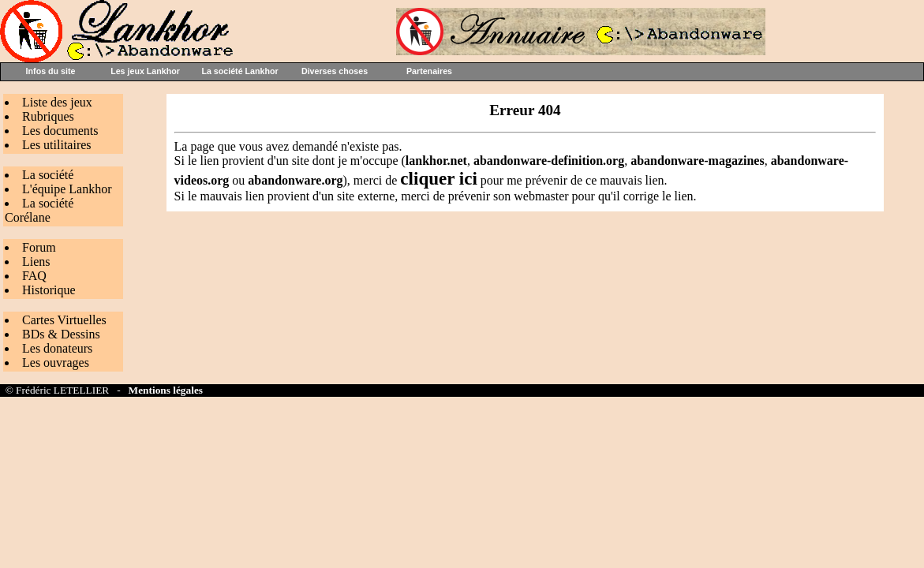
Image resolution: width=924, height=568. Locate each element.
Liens (36, 262)
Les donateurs (57, 348)
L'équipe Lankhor (67, 189)
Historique (49, 290)
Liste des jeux (57, 102)
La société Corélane (39, 210)
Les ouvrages (56, 362)
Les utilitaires (57, 145)
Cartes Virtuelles (64, 320)
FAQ (34, 276)
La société (48, 175)
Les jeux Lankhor (145, 71)
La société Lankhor (239, 71)
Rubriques (48, 116)
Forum (39, 247)
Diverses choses (335, 71)
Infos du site (51, 71)
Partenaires (429, 71)
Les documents (60, 131)
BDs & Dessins (61, 334)
